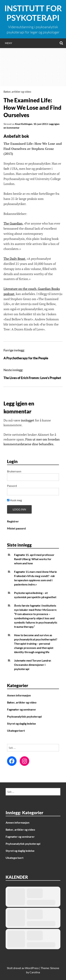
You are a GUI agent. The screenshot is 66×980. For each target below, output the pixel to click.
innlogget (28, 420)
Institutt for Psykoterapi (33, 13)
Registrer (13, 521)
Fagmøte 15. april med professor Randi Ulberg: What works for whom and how (34, 559)
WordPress (32, 968)
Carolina (35, 972)
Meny (9, 43)
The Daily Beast (14, 259)
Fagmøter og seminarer (22, 709)
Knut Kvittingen (24, 124)
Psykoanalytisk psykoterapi (24, 716)
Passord (12, 486)
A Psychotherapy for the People (26, 358)
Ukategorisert (16, 731)
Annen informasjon (19, 695)
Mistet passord (16, 528)
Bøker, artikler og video (17, 92)
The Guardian (13, 223)
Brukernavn (14, 471)
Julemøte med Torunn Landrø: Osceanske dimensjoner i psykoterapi (33, 665)
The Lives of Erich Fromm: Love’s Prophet (32, 378)
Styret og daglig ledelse (21, 723)
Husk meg (14, 500)
